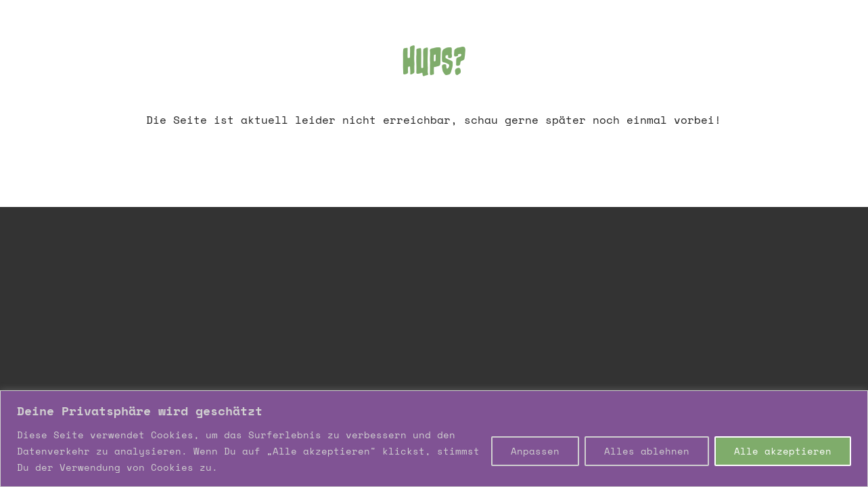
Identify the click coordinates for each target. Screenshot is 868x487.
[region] (434, 439)
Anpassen (535, 451)
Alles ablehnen (647, 451)
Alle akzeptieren (783, 451)
